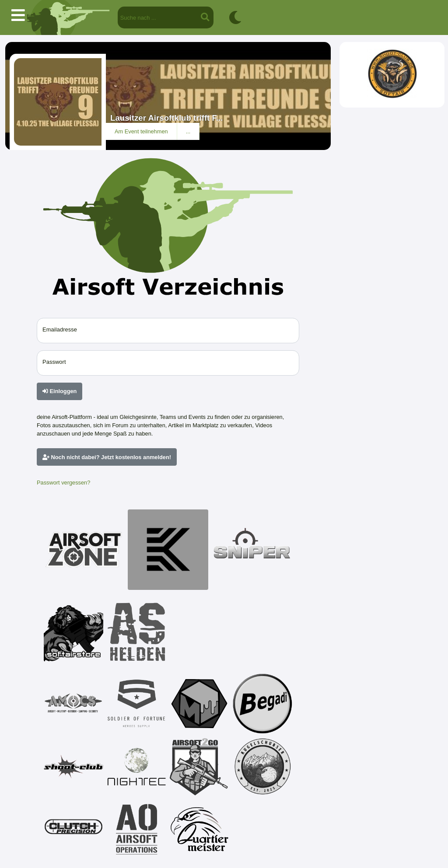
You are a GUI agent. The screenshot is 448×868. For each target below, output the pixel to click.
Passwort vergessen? (63, 483)
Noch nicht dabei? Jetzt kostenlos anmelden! (107, 457)
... (188, 131)
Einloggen (59, 391)
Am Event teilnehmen (141, 131)
